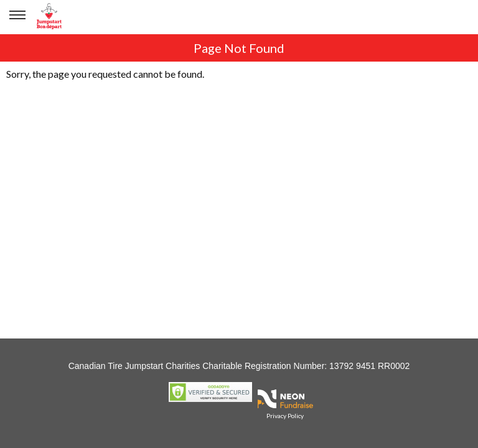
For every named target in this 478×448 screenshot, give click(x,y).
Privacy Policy (285, 416)
